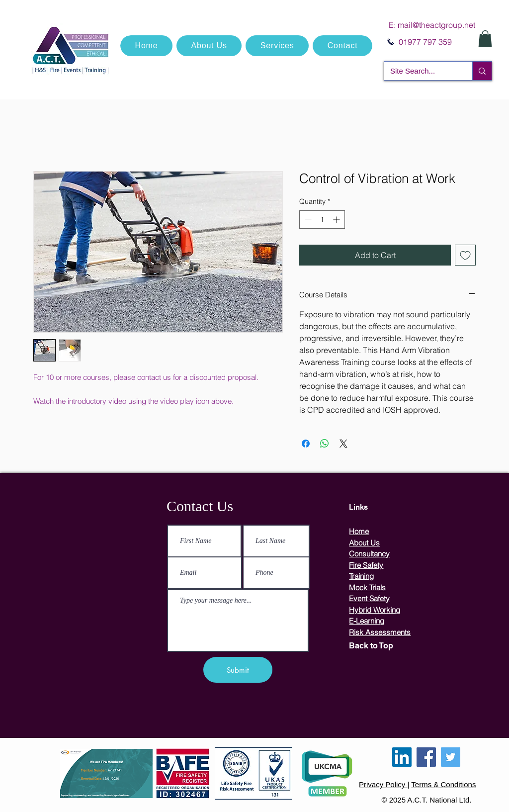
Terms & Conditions (443, 784)
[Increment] (337, 220)
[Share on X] (343, 444)
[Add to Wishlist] (465, 255)
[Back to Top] (388, 646)
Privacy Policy (383, 784)
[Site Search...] (421, 71)
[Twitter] (451, 757)
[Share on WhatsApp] (325, 444)
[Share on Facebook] (306, 444)
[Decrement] (307, 220)
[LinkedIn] (402, 757)
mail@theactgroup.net (436, 25)
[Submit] (238, 670)
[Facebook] (426, 757)
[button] (485, 39)
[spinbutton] (322, 220)
